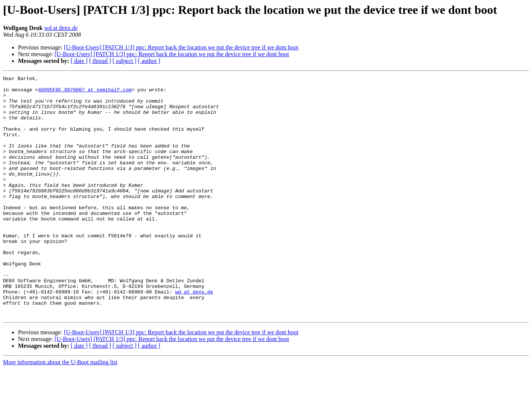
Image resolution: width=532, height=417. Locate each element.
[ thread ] (100, 61)
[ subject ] (125, 61)
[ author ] (149, 61)
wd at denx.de (61, 28)
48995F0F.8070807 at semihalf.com (85, 93)
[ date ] (79, 61)
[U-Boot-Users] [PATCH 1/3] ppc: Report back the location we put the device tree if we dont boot (181, 47)
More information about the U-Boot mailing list (60, 410)
